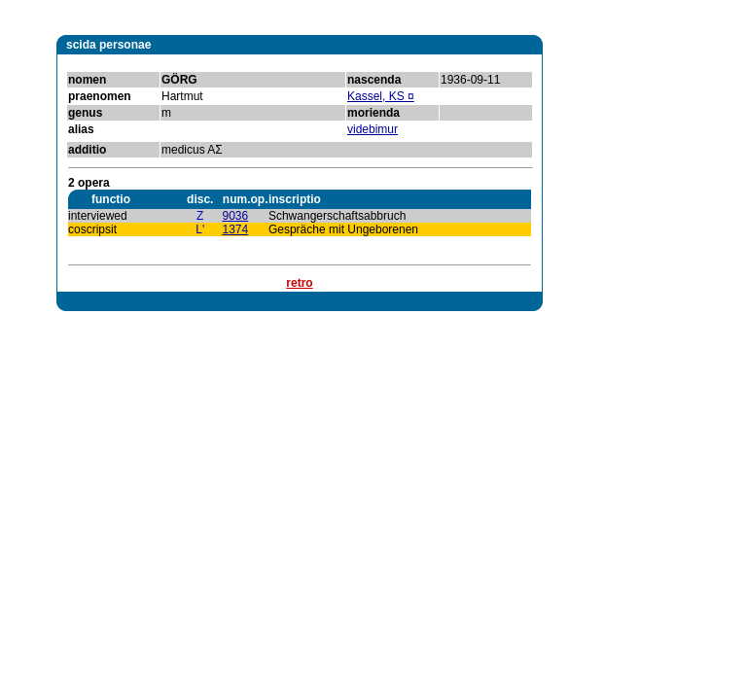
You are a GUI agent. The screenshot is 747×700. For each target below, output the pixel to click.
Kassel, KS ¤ (381, 96)
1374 (235, 229)
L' (200, 229)
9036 (235, 216)
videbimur (373, 129)
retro (299, 283)
